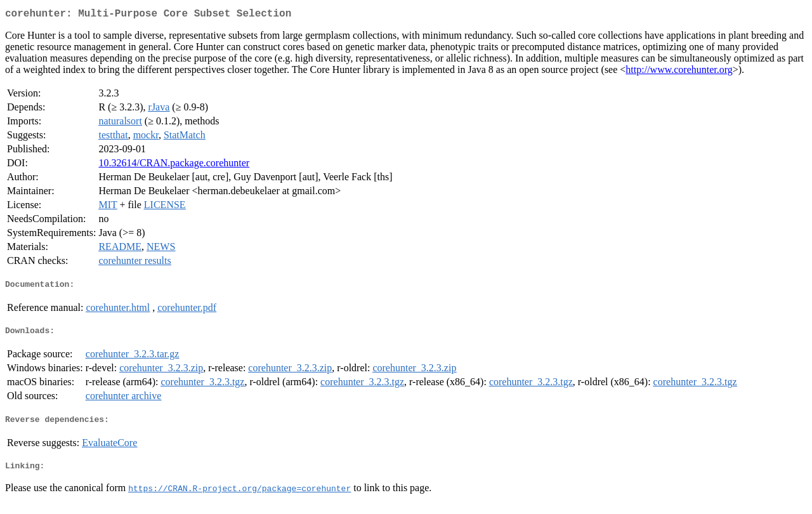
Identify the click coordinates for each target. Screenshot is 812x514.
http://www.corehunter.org (679, 72)
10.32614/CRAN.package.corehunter (174, 165)
